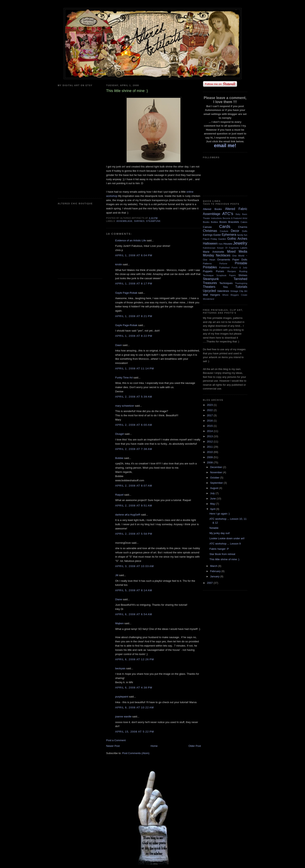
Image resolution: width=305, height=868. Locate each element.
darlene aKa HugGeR (128, 515)
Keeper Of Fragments (228, 248)
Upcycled (209, 291)
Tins (225, 287)
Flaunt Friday (210, 239)
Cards (225, 226)
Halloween (210, 243)
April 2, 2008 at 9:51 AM (134, 506)
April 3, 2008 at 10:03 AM (135, 566)
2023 (210, 405)
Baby (238, 214)
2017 (210, 415)
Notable (214, 528)
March (214, 566)
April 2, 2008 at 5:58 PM (134, 534)
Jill (117, 575)
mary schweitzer (125, 406)
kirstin (119, 264)
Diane (119, 599)
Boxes (223, 222)
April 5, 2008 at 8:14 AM (134, 590)
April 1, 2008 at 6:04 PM (134, 255)
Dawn (119, 345)
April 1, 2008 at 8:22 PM (134, 336)
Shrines (139, 221)
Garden (222, 239)
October (215, 478)
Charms (243, 227)
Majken (120, 623)
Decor (235, 231)
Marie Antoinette (214, 252)
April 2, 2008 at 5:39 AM (134, 397)
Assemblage (124, 221)
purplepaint (122, 697)
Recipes (232, 271)
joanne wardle (123, 717)
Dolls (245, 231)
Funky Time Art (124, 378)
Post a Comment (116, 740)
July (213, 493)
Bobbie (119, 458)
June (213, 499)
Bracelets (234, 222)
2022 (210, 410)
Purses (220, 271)
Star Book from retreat (222, 554)
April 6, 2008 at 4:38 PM (134, 688)
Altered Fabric (236, 209)
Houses (228, 244)
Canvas (207, 227)
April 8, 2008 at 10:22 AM (135, 707)
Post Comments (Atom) (136, 753)
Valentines (223, 291)
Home (154, 746)
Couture (224, 231)
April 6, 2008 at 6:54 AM (134, 614)
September (217, 483)
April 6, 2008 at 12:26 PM (135, 659)
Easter (217, 235)
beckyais (120, 668)
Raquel (119, 495)
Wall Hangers (212, 295)
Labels (244, 248)
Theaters (209, 287)
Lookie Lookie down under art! (227, 538)
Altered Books (212, 209)
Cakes (244, 222)
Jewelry (240, 243)
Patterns (207, 263)
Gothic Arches (237, 239)
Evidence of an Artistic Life (131, 240)
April (213, 509)
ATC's (228, 213)
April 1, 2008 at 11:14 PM (135, 368)
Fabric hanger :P (219, 549)
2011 (210, 447)
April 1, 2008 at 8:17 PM (134, 284)
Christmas (210, 231)
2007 (210, 583)
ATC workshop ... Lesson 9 (225, 544)
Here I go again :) (220, 514)
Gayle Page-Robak (126, 293)
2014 (210, 431)
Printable (241, 263)
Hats (221, 244)
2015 (210, 426)
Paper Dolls (240, 260)
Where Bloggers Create (235, 295)
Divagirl (120, 434)
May (213, 504)
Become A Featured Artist (235, 218)
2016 (210, 421)
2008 (210, 462)
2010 (210, 452)
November (217, 472)
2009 (210, 457)
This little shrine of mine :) (224, 559)
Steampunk (153, 221)
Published (224, 267)
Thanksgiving (241, 283)
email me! (225, 145)
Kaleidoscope (209, 248)
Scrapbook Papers (226, 275)
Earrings (208, 235)
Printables (210, 267)
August (214, 488)
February (216, 571)
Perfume (223, 264)
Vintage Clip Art (239, 291)
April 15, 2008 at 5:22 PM (135, 732)
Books (206, 222)
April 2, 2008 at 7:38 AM (134, 449)
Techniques (226, 283)
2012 (210, 442)
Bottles (214, 222)
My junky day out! (220, 533)
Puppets (208, 271)
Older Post (195, 746)
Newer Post (113, 746)
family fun (242, 235)
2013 (210, 436)
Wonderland (209, 299)
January (215, 576)
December (217, 467)
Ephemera (229, 235)
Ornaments (224, 260)
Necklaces (223, 255)
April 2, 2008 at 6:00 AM (134, 425)
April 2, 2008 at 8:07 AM (134, 486)
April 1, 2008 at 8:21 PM (134, 316)
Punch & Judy (239, 268)
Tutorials (241, 287)
